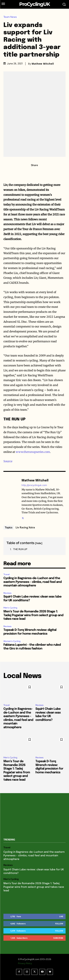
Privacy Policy (25, 963)
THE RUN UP (20, 549)
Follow (59, 924)
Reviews (7, 593)
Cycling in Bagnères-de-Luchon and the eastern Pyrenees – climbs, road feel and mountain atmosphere (33, 582)
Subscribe (58, 938)
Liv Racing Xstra (25, 527)
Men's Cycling (10, 608)
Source (8, 461)
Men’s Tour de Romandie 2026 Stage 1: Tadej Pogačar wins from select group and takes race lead (33, 615)
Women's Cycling (12, 641)
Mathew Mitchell (43, 64)
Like (61, 916)
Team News (11, 17)
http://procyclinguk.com (34, 485)
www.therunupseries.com (33, 452)
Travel (7, 574)
